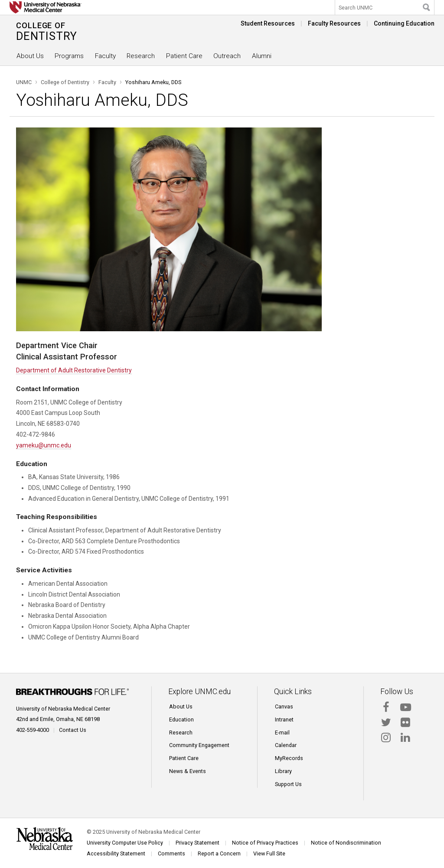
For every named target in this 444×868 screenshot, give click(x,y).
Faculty (105, 56)
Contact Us (73, 730)
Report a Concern (219, 853)
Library (283, 771)
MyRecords (289, 758)
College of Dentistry (65, 82)
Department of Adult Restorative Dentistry (74, 370)
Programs (69, 56)
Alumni (262, 56)
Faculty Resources (334, 23)
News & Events (188, 771)
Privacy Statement (198, 843)
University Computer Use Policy (125, 843)
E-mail (282, 733)
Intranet (284, 720)
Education (181, 720)
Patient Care (184, 56)
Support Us (288, 784)
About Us (30, 56)
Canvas (284, 706)
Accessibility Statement (116, 853)
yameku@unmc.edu (44, 445)
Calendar (286, 745)
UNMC (24, 82)
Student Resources (268, 23)
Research (141, 56)
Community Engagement (199, 745)
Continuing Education (404, 23)
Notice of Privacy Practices (265, 843)
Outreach (227, 56)
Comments (171, 853)
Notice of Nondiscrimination (346, 843)
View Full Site (269, 853)
